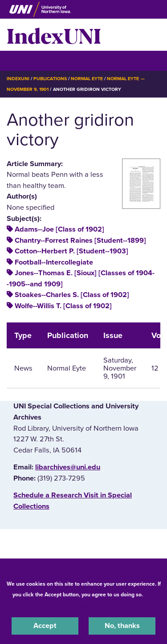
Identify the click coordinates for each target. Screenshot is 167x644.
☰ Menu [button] (22, 60)
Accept (45, 626)
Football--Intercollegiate (54, 262)
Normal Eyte (87, 79)
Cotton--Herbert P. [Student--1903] (71, 251)
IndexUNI (54, 35)
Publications (50, 79)
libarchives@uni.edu (68, 467)
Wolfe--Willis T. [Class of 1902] (63, 306)
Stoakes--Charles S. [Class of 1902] (72, 295)
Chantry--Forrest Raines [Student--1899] (80, 240)
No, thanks (122, 626)
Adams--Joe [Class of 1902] (59, 229)
